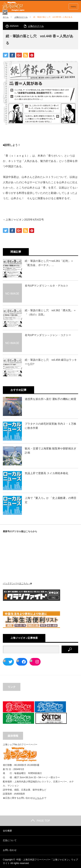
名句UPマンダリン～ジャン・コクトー (48, 335)
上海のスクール (21, 17)
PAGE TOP (40, 821)
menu (73, 6)
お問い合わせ (10, 850)
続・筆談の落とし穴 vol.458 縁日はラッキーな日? (51, 362)
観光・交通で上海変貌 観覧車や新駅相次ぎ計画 (51, 451)
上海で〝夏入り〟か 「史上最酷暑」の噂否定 (51, 500)
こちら (38, 798)
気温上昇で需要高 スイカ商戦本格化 (47, 473)
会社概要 (7, 831)
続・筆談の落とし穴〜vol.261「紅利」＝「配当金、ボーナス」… (49, 263)
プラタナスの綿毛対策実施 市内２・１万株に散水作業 (51, 426)
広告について (10, 840)
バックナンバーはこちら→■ (17, 583)
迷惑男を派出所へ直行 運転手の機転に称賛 (51, 399)
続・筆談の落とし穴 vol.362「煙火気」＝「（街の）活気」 (50, 312)
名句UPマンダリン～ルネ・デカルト (47, 286)
